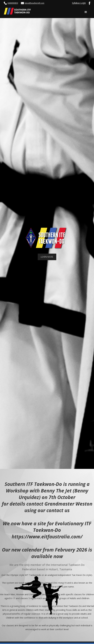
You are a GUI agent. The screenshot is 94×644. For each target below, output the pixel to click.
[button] (86, 12)
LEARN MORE (47, 257)
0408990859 (13, 3)
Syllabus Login (79, 3)
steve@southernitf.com (35, 3)
